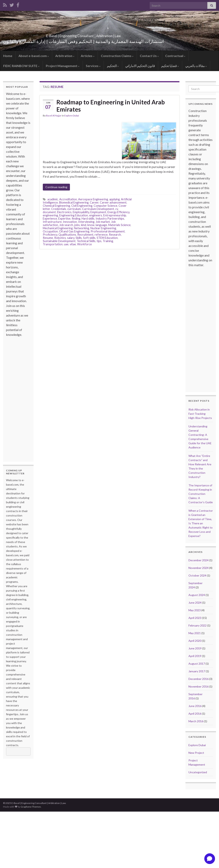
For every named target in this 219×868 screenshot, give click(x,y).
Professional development (108, 231)
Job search (66, 225)
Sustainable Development (59, 241)
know (91, 225)
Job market (103, 222)
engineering (50, 215)
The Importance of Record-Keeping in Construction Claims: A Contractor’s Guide (201, 494)
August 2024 (197, 595)
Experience (50, 219)
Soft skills (89, 238)
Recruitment (85, 235)
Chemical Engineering (56, 206)
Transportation (53, 244)
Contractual (175, 56)
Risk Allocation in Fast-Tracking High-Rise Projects (200, 414)
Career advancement (113, 202)
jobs (77, 225)
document (49, 212)
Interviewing (86, 222)
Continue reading (56, 187)
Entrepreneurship (115, 215)
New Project (196, 753)
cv (117, 209)
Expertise (64, 219)
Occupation (50, 231)
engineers (96, 215)
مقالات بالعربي (196, 66)
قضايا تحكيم (170, 66)
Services (93, 66)
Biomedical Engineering (74, 202)
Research (115, 235)
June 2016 (195, 706)
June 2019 (195, 648)
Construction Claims (117, 56)
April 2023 (195, 618)
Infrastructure (52, 222)
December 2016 (199, 679)
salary (71, 238)
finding (76, 219)
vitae (73, 244)
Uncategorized (198, 772)
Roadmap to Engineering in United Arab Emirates (111, 106)
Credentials (59, 209)
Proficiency (50, 235)
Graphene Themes (31, 807)
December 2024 (199, 560)
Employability (81, 212)
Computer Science (105, 206)
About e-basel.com (34, 56)
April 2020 (195, 641)
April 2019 (195, 656)
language (101, 225)
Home (8, 56)
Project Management (63, 66)
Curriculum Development (98, 209)
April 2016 (195, 714)
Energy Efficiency (118, 212)
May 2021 (195, 633)
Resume (48, 238)
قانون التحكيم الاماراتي (140, 66)
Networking (82, 228)
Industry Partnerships (110, 219)
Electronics (64, 212)
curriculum (74, 209)
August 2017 (197, 664)
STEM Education (107, 238)
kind (84, 225)
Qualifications (67, 235)
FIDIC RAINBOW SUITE (21, 66)
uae (66, 244)
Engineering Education (74, 215)
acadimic (53, 199)
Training (108, 241)
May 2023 (195, 610)
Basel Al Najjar (54, 116)
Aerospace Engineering (93, 199)
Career (94, 202)
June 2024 (195, 603)
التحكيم (113, 66)
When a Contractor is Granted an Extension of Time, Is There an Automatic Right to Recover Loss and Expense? (201, 523)
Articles (88, 56)
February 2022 (198, 625)
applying (115, 199)
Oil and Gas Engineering (74, 231)
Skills (79, 238)
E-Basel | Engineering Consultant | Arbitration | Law (83, 35)
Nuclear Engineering (103, 228)
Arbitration (65, 56)
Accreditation (68, 199)
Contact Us (149, 56)
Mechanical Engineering (58, 228)
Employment (98, 212)
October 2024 (197, 575)
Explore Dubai (72, 116)
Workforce (84, 244)
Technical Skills (86, 241)
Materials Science (119, 225)
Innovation (70, 222)
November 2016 (199, 686)
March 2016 (196, 721)
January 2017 (197, 671)
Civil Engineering (82, 206)
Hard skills (88, 219)
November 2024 (199, 568)
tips (99, 241)
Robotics (60, 238)
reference (101, 235)
